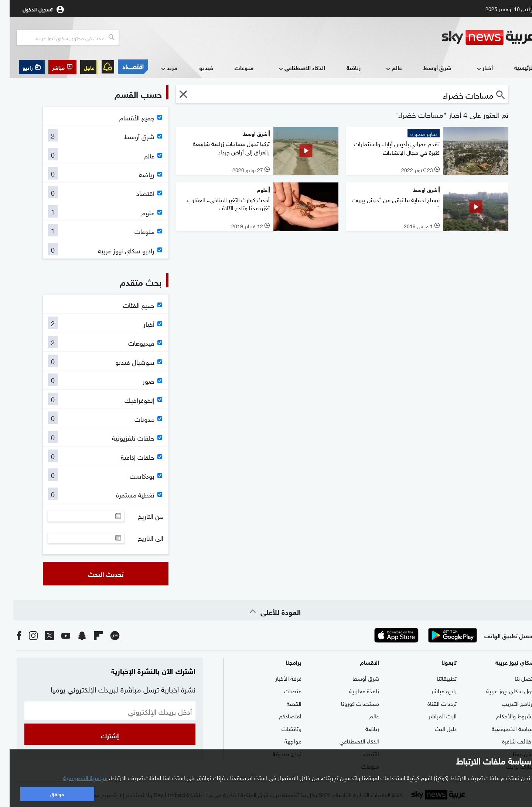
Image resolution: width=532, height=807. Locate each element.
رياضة (344, 67)
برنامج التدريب (508, 703)
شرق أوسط (428, 67)
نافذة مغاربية (354, 690)
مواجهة (283, 741)
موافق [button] (47, 794)
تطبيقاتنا (437, 678)
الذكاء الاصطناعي (292, 68)
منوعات (234, 67)
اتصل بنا (515, 678)
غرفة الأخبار (279, 678)
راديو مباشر (434, 690)
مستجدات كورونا (350, 703)
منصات (283, 690)
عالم (384, 68)
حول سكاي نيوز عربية (501, 690)
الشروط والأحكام (506, 715)
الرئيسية (515, 67)
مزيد (159, 68)
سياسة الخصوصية (503, 728)
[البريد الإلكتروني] (100, 711)
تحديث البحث (96, 574)
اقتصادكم (281, 715)
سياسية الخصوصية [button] (76, 777)
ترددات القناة (432, 703)
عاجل (79, 67)
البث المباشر (433, 715)
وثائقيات (282, 728)
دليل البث (436, 728)
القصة (284, 703)
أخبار (475, 68)
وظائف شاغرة (509, 741)
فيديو (197, 67)
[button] (53, 67)
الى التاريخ (141, 538)
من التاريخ (141, 516)
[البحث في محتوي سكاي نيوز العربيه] (58, 37)
